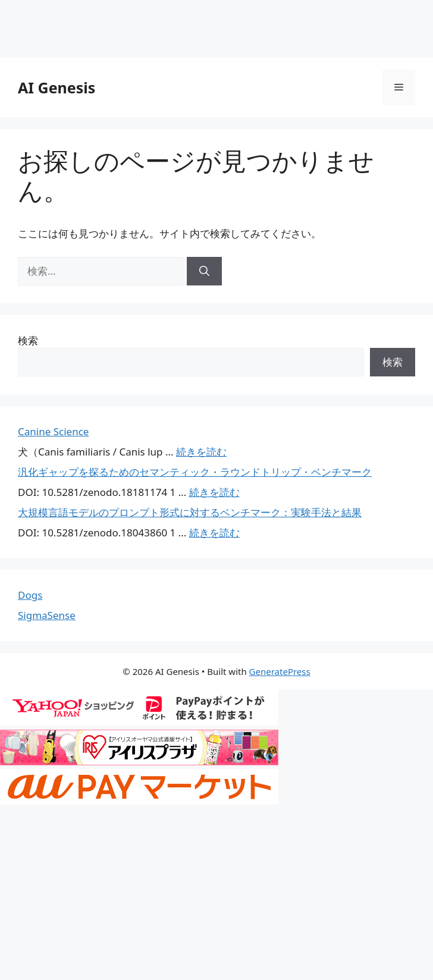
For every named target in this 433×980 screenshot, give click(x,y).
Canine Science (53, 431)
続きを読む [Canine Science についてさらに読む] (201, 452)
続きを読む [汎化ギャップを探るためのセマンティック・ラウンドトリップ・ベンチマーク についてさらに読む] (214, 492)
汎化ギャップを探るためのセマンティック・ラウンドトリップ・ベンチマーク (195, 472)
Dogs (30, 595)
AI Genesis (57, 87)
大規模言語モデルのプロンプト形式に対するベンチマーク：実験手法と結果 (190, 512)
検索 (28, 340)
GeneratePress (280, 671)
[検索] (204, 271)
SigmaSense (47, 615)
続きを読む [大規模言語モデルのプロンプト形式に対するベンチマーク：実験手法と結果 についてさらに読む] (214, 533)
